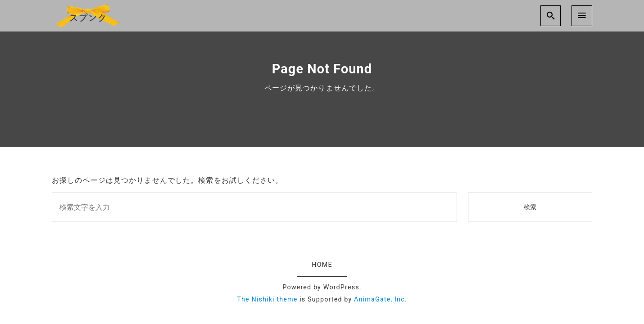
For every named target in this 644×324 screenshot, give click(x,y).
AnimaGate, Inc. (381, 299)
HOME (322, 265)
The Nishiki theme (267, 299)
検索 (530, 207)
